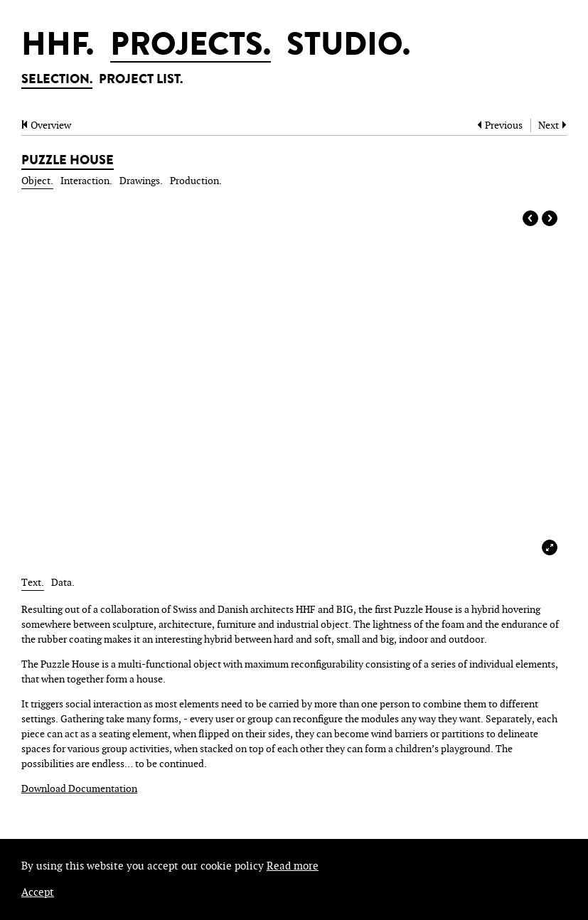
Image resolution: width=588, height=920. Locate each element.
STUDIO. (348, 48)
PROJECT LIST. (141, 80)
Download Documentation (79, 789)
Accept (38, 893)
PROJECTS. (191, 48)
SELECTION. (57, 80)
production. (196, 181)
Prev (530, 218)
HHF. (58, 48)
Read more (293, 866)
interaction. (86, 181)
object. (37, 181)
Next (550, 218)
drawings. (141, 181)
